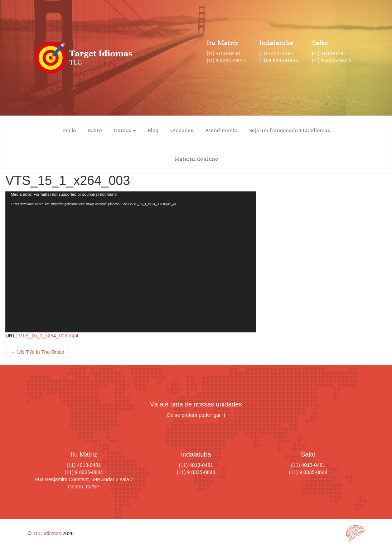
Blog (153, 130)
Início (69, 130)
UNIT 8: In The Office (37, 352)
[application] (131, 262)
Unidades (182, 130)
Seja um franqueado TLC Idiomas (290, 130)
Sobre (95, 130)
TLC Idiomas (47, 533)
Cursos (125, 130)
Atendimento (221, 130)
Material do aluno (196, 159)
